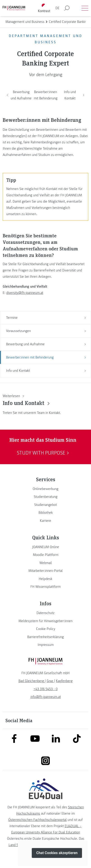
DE (57, 8)
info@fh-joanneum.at (46, 697)
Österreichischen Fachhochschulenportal (38, 820)
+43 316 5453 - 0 (46, 689)
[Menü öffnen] (85, 8)
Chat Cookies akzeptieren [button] (57, 853)
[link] (45, 489)
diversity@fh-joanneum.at (25, 293)
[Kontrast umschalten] (44, 8)
